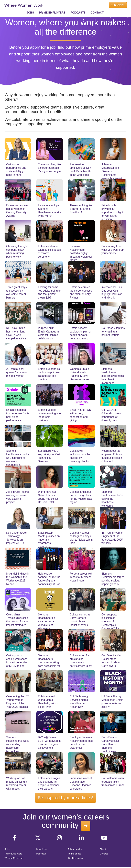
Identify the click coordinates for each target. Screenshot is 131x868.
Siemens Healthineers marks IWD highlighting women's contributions (18, 458)
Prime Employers (13, 854)
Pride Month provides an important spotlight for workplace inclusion (112, 212)
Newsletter (42, 849)
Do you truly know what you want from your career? (113, 250)
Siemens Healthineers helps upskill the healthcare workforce (112, 499)
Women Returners (14, 858)
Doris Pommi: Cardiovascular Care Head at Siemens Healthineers (110, 744)
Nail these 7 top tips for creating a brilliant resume (113, 331)
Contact (104, 854)
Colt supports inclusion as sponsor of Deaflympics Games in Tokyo (111, 621)
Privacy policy (75, 849)
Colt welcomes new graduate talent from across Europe (113, 782)
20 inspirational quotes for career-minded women (17, 372)
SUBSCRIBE (118, 5)
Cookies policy (75, 858)
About (103, 849)
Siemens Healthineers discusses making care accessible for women (49, 662)
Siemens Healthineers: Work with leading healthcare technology (17, 744)
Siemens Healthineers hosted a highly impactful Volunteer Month (81, 253)
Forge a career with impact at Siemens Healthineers (81, 577)
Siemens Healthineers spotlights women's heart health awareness (113, 376)
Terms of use (75, 854)
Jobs (7, 849)
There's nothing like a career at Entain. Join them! (81, 209)
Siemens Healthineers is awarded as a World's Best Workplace (47, 621)
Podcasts (41, 854)
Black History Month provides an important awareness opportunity (49, 540)
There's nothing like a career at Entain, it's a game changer (50, 168)
